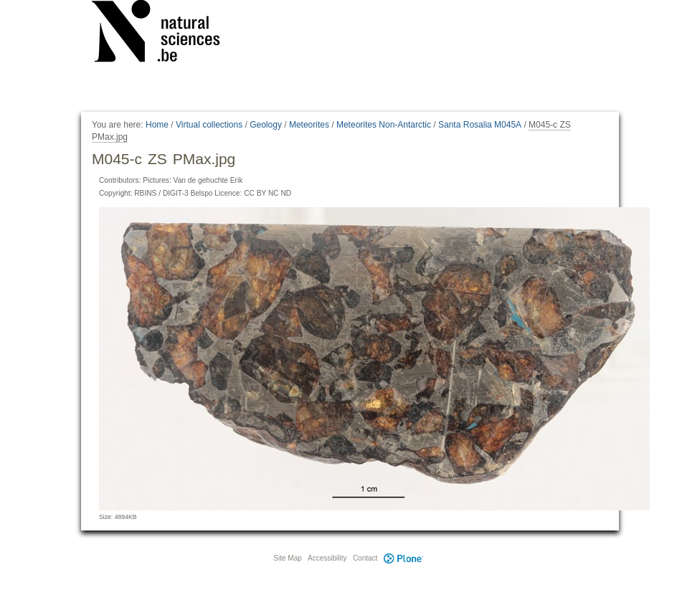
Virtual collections (209, 125)
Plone (403, 558)
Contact (365, 558)
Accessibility (327, 558)
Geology (266, 125)
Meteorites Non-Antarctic (384, 125)
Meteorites (309, 125)
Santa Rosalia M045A (480, 125)
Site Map (287, 558)
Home (157, 125)
